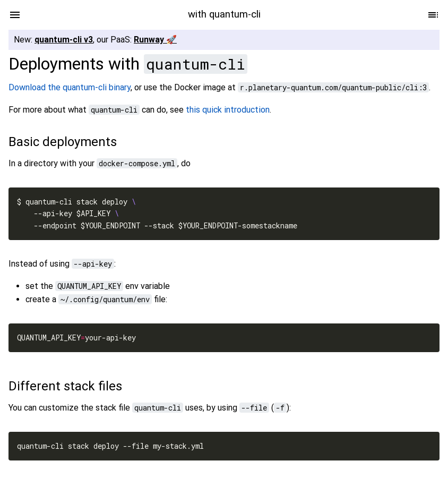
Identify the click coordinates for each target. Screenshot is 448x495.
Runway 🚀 (155, 40)
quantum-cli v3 (64, 40)
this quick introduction (228, 110)
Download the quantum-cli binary (70, 87)
